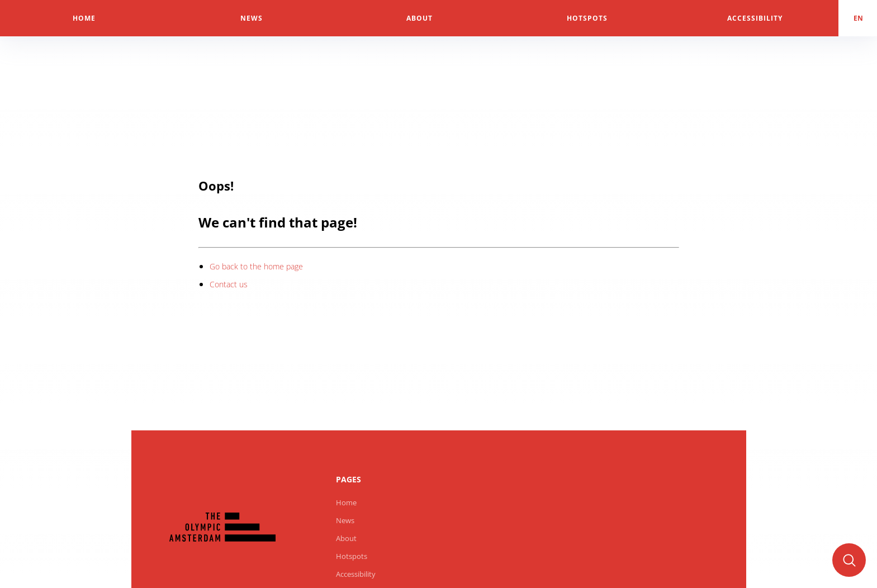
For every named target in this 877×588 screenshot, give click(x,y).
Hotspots (352, 556)
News (345, 520)
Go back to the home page (256, 266)
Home (346, 502)
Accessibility (356, 574)
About (346, 538)
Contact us (229, 284)
